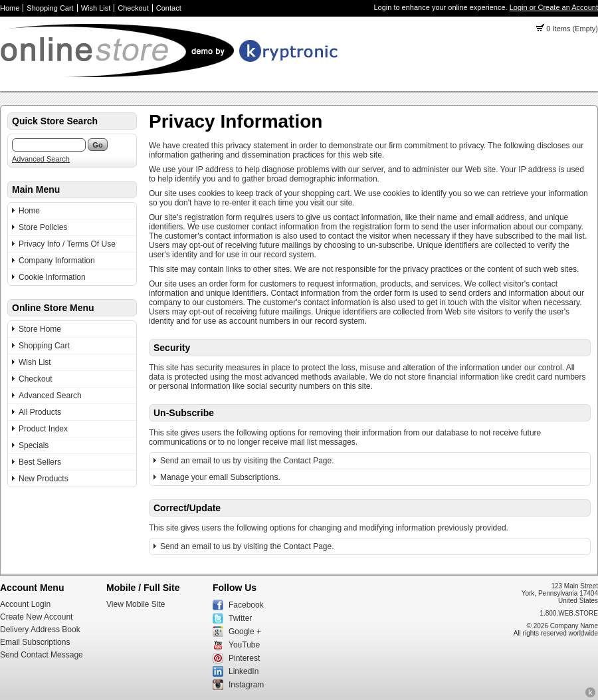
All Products (40, 412)
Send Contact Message (42, 655)
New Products (44, 479)
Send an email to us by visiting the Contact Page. (247, 461)
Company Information (57, 261)
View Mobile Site (136, 604)
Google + (245, 632)
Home (10, 8)
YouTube (244, 645)
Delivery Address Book (40, 630)
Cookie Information (52, 277)
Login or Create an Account (554, 7)
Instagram (246, 685)
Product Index (43, 429)
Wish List (96, 8)
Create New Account (36, 617)
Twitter (240, 618)
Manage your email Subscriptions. (220, 477)
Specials (34, 445)
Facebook (246, 605)
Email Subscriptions (35, 642)
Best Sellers (40, 462)
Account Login (25, 604)
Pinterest (244, 658)
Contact (169, 8)
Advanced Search (41, 159)
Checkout (133, 8)
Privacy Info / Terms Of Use (67, 244)
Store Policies (43, 227)
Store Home (40, 329)
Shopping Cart (50, 8)
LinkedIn (244, 671)
